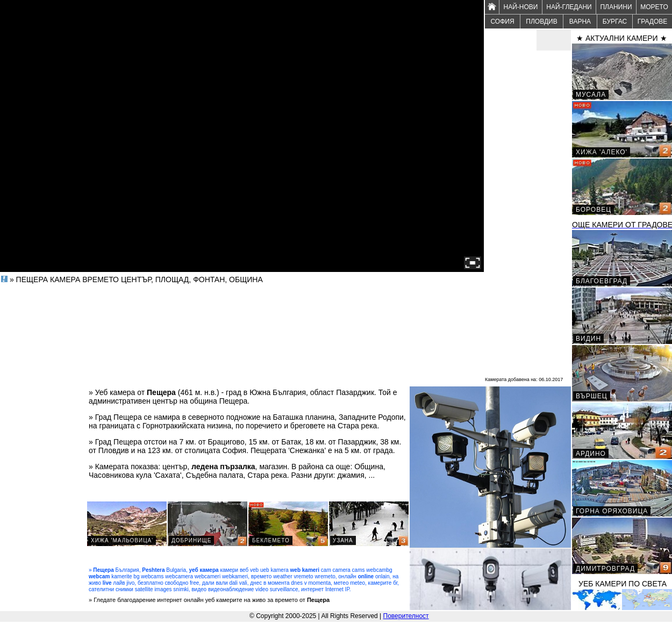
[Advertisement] (528, 213)
